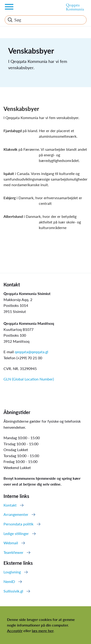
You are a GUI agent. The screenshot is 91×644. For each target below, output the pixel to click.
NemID (9, 581)
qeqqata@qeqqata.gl (31, 352)
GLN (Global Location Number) (29, 379)
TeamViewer (13, 552)
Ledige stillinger (16, 533)
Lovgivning (12, 572)
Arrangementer (16, 514)
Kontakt (10, 505)
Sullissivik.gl (13, 591)
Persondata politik (18, 524)
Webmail (11, 543)
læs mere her (43, 631)
